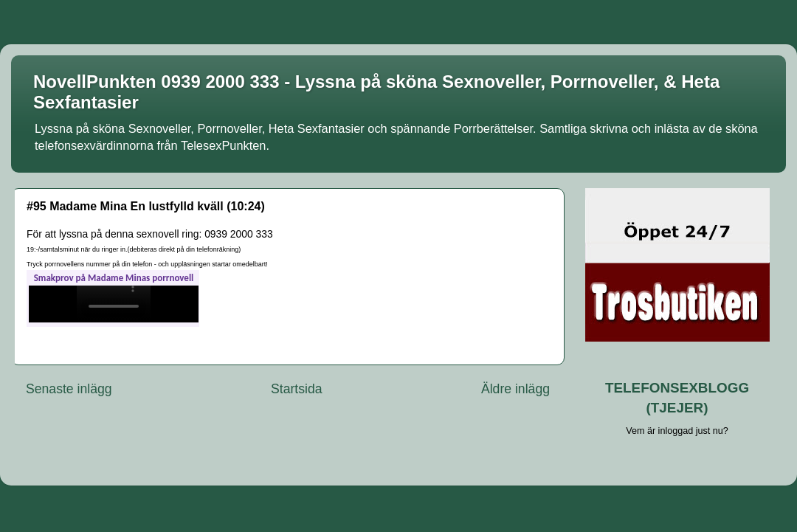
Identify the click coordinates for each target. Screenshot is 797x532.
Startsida (297, 389)
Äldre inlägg (515, 389)
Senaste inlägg (69, 389)
